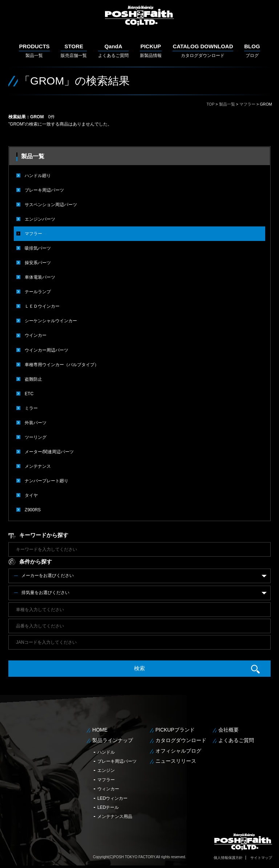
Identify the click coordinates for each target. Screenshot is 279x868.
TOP (210, 104)
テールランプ (38, 292)
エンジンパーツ (40, 219)
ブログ (252, 51)
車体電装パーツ (40, 277)
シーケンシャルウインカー (51, 321)
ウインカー (36, 335)
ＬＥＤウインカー (42, 306)
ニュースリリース (176, 761)
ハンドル (106, 752)
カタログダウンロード (203, 51)
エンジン (106, 770)
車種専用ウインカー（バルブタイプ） (62, 364)
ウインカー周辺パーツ (46, 350)
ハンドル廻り (38, 176)
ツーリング (36, 437)
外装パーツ (36, 422)
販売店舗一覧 (74, 51)
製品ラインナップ (113, 740)
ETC (29, 393)
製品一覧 (34, 51)
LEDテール (108, 807)
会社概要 (229, 729)
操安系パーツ (38, 263)
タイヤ (31, 495)
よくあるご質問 (113, 51)
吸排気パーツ (38, 248)
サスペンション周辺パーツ (51, 205)
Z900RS (33, 509)
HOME (100, 729)
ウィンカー (108, 789)
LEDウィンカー (112, 798)
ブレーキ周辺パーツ (44, 190)
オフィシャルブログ (178, 750)
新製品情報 (151, 51)
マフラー (247, 104)
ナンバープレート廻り (46, 480)
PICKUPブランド (175, 729)
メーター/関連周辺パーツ (49, 451)
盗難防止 (33, 379)
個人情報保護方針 (228, 857)
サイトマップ (261, 857)
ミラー (31, 408)
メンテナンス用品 (115, 816)
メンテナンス (38, 466)
